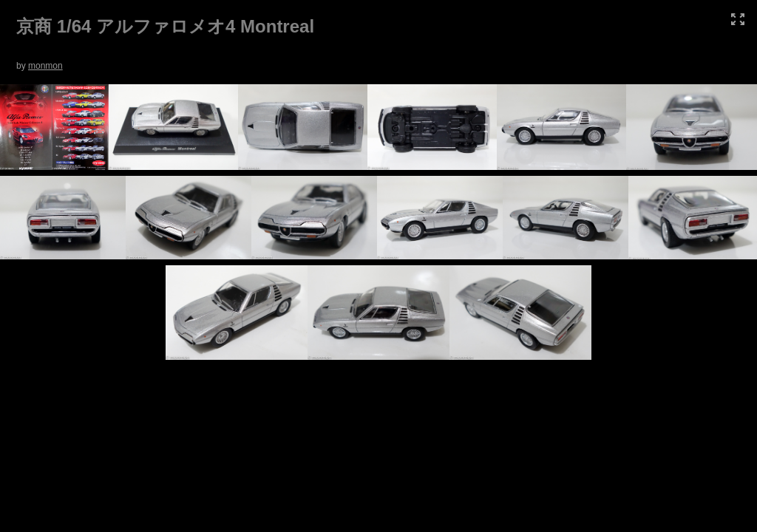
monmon (45, 66)
